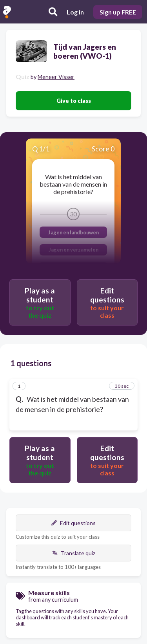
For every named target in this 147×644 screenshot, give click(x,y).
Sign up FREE (118, 12)
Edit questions (73, 523)
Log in (75, 12)
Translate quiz (74, 553)
